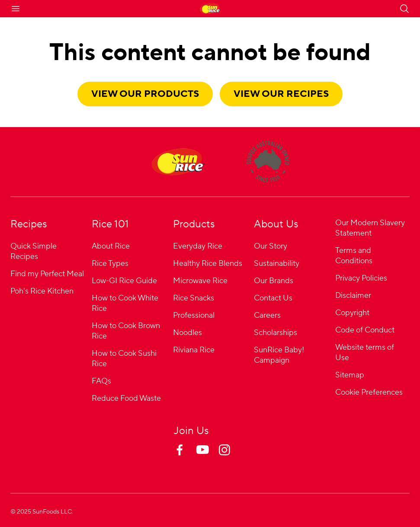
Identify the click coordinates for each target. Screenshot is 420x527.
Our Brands (274, 281)
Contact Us (273, 298)
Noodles (188, 333)
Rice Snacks (194, 298)
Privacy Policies (361, 278)
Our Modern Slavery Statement (370, 228)
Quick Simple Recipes (34, 251)
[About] (268, 162)
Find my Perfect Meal (47, 274)
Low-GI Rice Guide (124, 281)
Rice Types (110, 263)
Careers (267, 315)
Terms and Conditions (354, 256)
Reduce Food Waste (126, 398)
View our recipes (281, 94)
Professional (194, 315)
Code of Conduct (365, 330)
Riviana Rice (194, 350)
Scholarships (276, 333)
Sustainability (277, 263)
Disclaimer (353, 295)
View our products (145, 94)
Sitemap (350, 375)
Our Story (271, 246)
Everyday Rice (198, 246)
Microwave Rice (200, 281)
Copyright (352, 313)
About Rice (111, 246)
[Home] (178, 162)
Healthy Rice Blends (208, 263)
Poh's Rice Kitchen (42, 291)
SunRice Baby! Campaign (279, 355)
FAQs (101, 381)
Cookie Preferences (369, 393)
